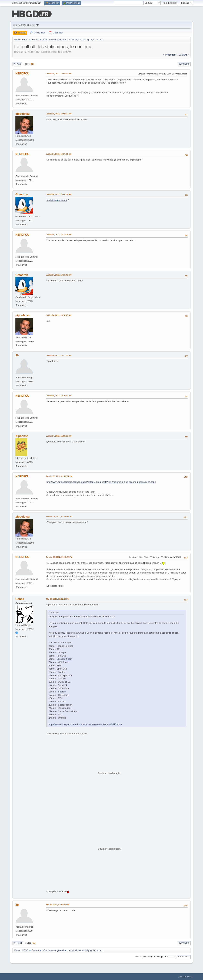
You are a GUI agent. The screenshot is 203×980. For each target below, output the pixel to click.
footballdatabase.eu (57, 200)
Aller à (138, 956)
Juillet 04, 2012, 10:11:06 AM (59, 234)
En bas (17, 64)
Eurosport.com (64, 659)
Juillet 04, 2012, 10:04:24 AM (59, 73)
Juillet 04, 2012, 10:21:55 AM (59, 355)
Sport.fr (62, 691)
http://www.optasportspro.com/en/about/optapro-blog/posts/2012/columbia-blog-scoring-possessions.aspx (101, 482)
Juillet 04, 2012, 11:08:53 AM (59, 436)
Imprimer (184, 64)
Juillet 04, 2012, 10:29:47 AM (59, 395)
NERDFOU (22, 73)
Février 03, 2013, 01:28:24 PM (59, 476)
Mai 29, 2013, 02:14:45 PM (58, 904)
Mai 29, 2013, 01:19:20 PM (58, 599)
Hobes (20, 599)
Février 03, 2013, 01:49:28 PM (59, 557)
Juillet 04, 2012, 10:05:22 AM (59, 113)
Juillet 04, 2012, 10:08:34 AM (59, 194)
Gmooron (22, 194)
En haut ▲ (188, 976)
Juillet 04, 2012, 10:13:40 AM (59, 275)
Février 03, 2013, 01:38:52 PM (59, 516)
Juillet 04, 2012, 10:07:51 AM (59, 154)
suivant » (184, 54)
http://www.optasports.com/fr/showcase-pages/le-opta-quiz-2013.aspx (85, 724)
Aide (180, 976)
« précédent (170, 54)
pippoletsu (23, 113)
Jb (17, 355)
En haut (18, 943)
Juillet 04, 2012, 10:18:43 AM (59, 315)
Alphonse (22, 436)
